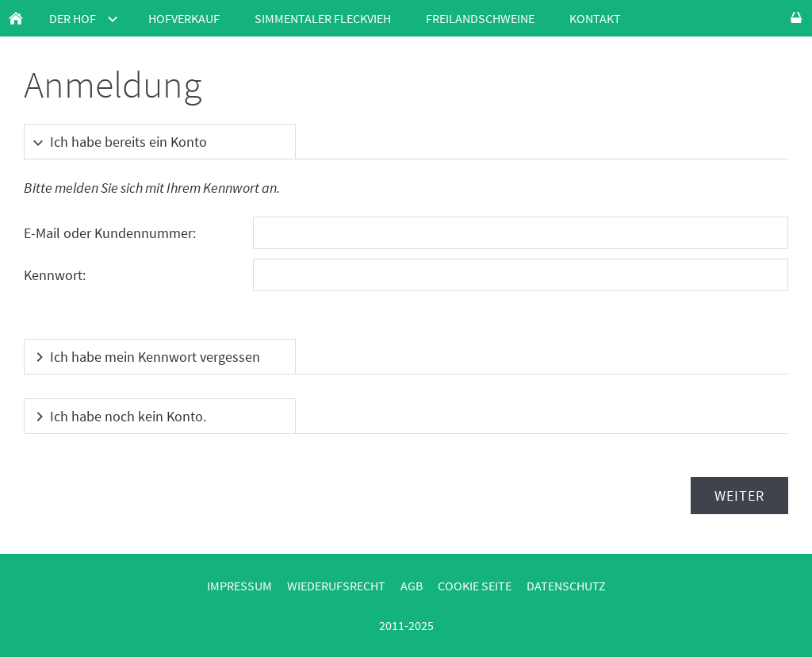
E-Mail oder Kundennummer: (110, 233)
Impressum (239, 586)
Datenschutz (566, 586)
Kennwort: (55, 275)
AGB (412, 586)
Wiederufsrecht (336, 586)
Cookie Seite (475, 586)
